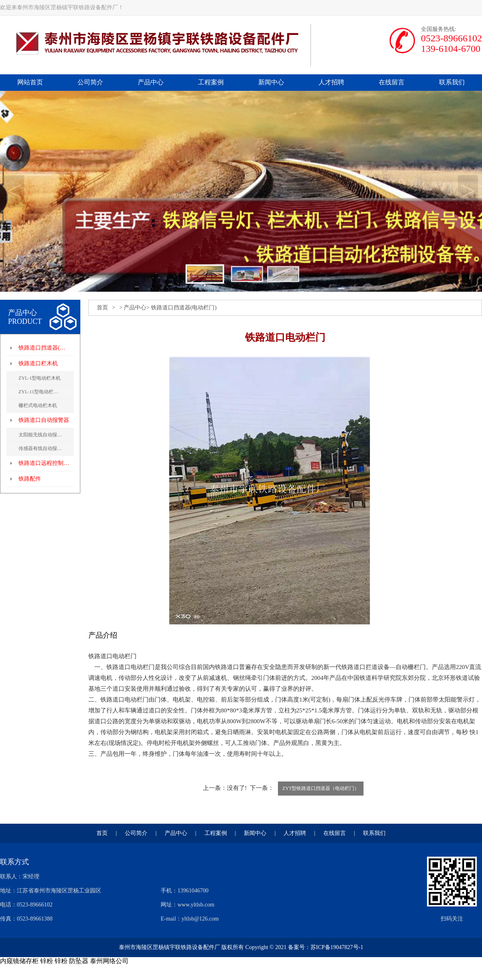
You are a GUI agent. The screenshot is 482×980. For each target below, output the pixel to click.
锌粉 (47, 961)
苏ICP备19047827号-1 (337, 947)
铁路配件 (30, 479)
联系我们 (452, 82)
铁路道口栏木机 (38, 363)
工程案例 (211, 82)
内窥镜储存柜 (19, 961)
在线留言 (392, 82)
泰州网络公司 (109, 961)
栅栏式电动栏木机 (38, 405)
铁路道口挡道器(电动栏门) (46, 348)
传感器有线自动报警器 (43, 448)
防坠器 (79, 961)
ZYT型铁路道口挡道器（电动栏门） (321, 788)
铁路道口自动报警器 (44, 420)
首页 (102, 308)
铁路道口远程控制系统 (46, 463)
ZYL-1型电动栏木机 (40, 378)
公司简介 (90, 82)
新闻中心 (271, 82)
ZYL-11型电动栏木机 (41, 392)
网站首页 (30, 82)
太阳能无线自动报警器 (43, 435)
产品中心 (151, 82)
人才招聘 (331, 82)
